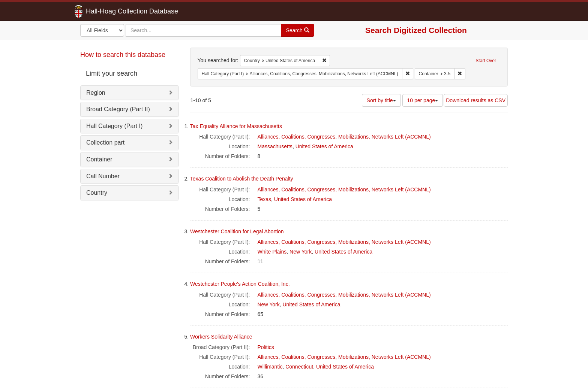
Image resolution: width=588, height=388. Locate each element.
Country (97, 193)
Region (96, 93)
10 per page (423, 100)
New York (301, 252)
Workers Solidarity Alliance (221, 337)
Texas (265, 199)
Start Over (486, 61)
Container (99, 159)
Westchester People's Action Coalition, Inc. (240, 284)
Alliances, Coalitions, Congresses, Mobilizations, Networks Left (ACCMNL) (344, 137)
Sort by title (381, 100)
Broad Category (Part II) (118, 109)
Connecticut (299, 367)
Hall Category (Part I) (114, 126)
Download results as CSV (476, 100)
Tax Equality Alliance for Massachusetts (236, 126)
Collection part (105, 143)
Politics (266, 347)
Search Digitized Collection (416, 30)
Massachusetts (275, 146)
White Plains (272, 252)
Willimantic (270, 367)
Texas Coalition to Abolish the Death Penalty (242, 179)
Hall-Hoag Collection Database (108, 11)
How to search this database (123, 55)
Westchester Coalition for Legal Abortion (237, 231)
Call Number (103, 176)
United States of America (324, 146)
